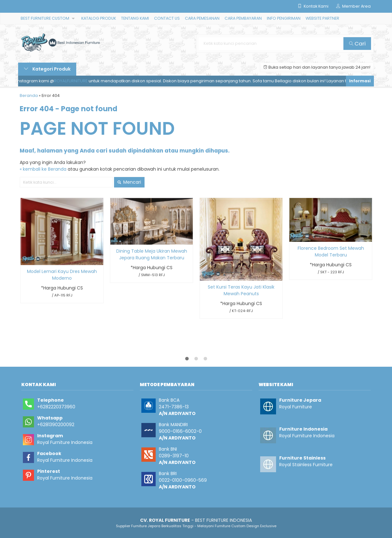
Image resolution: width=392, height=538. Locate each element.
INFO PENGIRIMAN (284, 18)
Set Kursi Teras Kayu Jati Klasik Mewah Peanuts (241, 290)
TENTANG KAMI (135, 18)
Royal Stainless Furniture (306, 465)
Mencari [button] (129, 182)
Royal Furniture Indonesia (65, 442)
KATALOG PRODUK (99, 18)
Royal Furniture (296, 407)
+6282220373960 (56, 407)
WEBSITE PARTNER (322, 18)
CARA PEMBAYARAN (243, 18)
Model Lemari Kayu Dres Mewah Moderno (62, 275)
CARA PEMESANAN (202, 18)
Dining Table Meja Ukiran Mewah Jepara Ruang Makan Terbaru (152, 254)
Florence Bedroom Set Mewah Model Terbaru (331, 252)
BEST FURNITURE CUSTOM (45, 18)
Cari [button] (357, 44)
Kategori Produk (47, 69)
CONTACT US (167, 18)
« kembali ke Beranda (43, 169)
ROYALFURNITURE (73, 81)
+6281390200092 (56, 425)
